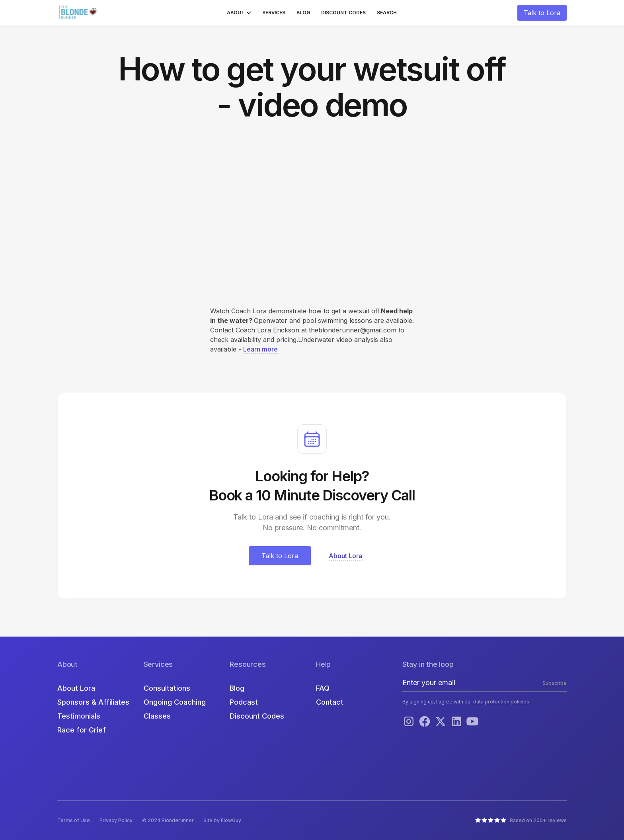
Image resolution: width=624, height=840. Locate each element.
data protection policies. (502, 702)
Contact (330, 702)
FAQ (323, 688)
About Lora (76, 688)
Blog (303, 13)
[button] (239, 13)
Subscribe (555, 683)
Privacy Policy (116, 820)
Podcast (244, 702)
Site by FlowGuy (222, 820)
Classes (157, 716)
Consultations (167, 688)
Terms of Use (74, 820)
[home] (79, 13)
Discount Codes (343, 13)
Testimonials (79, 716)
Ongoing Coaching (175, 702)
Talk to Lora (542, 13)
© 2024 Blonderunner (168, 820)
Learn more (260, 349)
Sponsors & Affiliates (93, 702)
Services (274, 13)
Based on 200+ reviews (538, 820)
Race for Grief (82, 730)
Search (387, 13)
